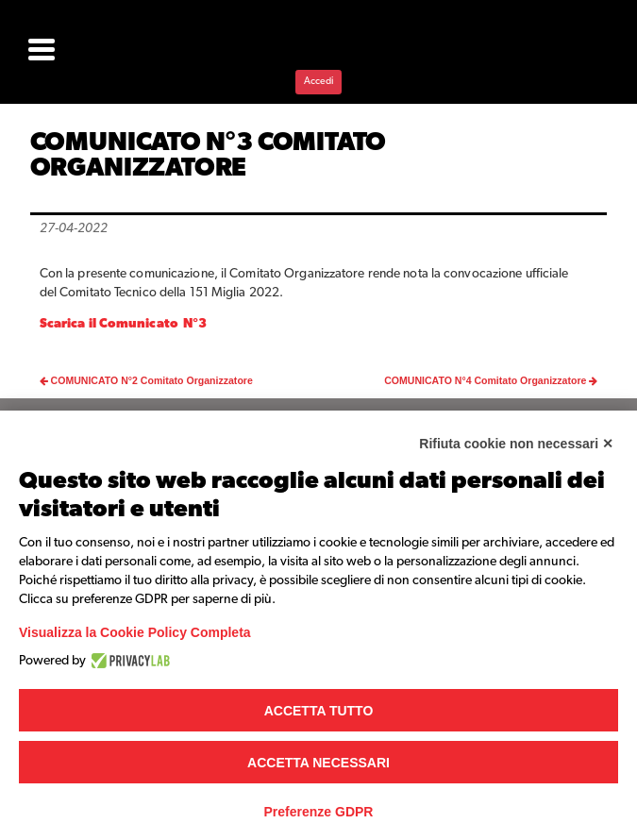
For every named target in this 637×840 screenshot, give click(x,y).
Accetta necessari (318, 763)
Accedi (318, 81)
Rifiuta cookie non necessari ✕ (516, 444)
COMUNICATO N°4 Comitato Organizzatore (491, 380)
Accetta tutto (319, 711)
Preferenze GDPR (319, 812)
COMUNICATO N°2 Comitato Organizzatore (146, 380)
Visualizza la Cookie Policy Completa (135, 632)
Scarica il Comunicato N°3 (126, 324)
